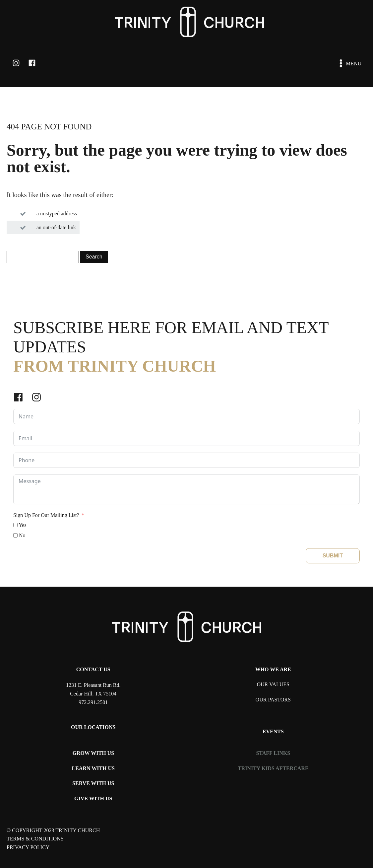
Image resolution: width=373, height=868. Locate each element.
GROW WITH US (93, 753)
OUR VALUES (273, 684)
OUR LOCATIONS (93, 727)
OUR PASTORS (273, 700)
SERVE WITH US (93, 783)
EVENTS (273, 731)
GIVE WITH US (93, 798)
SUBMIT (333, 556)
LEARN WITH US (93, 768)
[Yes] (15, 525)
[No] (15, 535)
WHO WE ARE (273, 669)
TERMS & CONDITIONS (35, 839)
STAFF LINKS (273, 753)
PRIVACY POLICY (28, 847)
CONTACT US (93, 669)
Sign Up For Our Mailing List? (46, 515)
